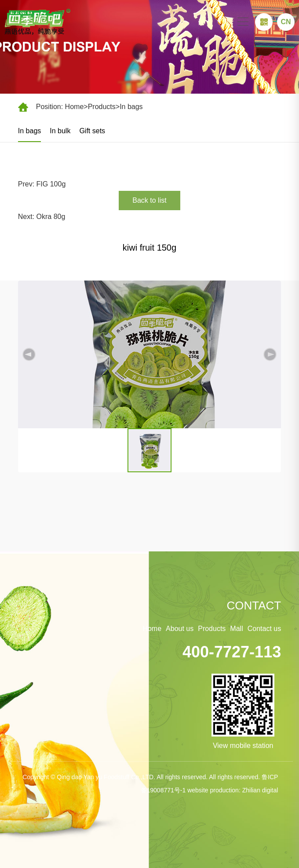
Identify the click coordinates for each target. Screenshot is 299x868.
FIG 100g (51, 184)
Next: (27, 217)
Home (75, 107)
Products (102, 107)
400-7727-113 (232, 652)
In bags (131, 107)
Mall (236, 629)
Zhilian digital (260, 790)
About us (180, 629)
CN (286, 22)
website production (213, 790)
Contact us (264, 629)
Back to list (149, 200)
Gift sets (92, 131)
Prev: (27, 184)
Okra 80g (51, 217)
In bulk (60, 131)
